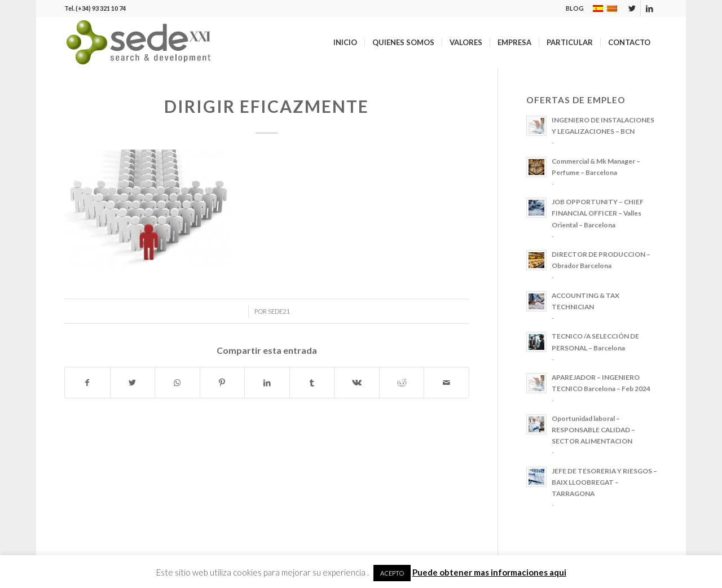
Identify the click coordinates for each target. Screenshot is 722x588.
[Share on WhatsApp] (177, 383)
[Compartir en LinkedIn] (267, 383)
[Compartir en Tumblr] (312, 383)
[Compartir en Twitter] (133, 383)
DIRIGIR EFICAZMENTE (267, 106)
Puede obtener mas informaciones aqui (489, 572)
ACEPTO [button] (392, 573)
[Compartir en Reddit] (402, 383)
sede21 (279, 311)
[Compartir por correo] (446, 383)
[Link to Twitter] (632, 8)
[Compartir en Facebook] (87, 383)
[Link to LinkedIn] (649, 8)
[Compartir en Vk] (357, 383)
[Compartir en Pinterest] (223, 383)
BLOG (575, 8)
